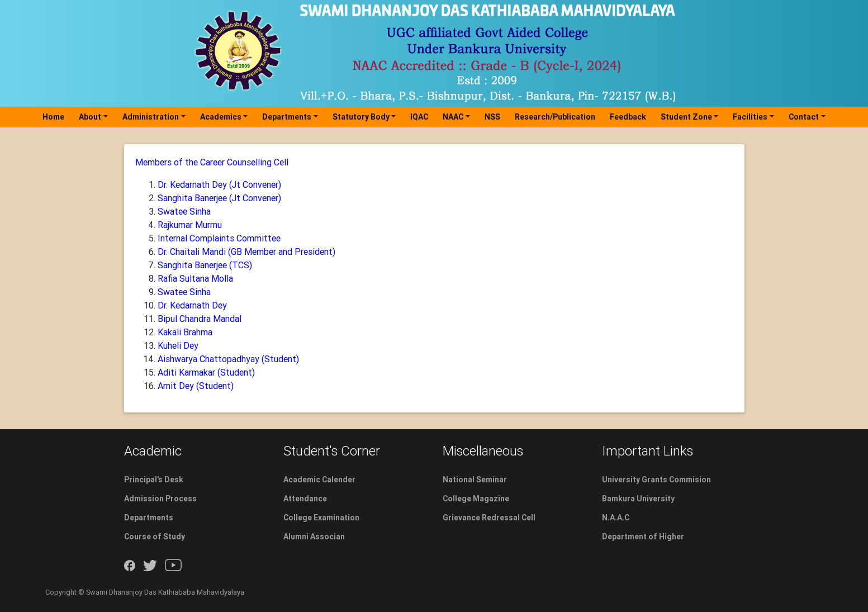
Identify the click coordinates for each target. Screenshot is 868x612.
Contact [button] (804, 117)
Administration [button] (151, 117)
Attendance (305, 499)
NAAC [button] (453, 117)
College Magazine (476, 499)
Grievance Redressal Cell (489, 518)
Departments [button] (287, 117)
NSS (492, 117)
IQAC (419, 117)
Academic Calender (319, 480)
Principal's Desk (154, 480)
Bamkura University (638, 499)
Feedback (628, 117)
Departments (149, 518)
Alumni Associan (314, 537)
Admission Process (160, 499)
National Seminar (475, 480)
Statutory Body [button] (361, 117)
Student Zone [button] (686, 117)
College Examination (321, 518)
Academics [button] (221, 117)
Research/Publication (555, 117)
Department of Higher (643, 537)
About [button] (90, 117)
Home (56, 117)
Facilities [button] (750, 117)
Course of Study (155, 537)
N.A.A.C (616, 518)
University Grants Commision (656, 480)
